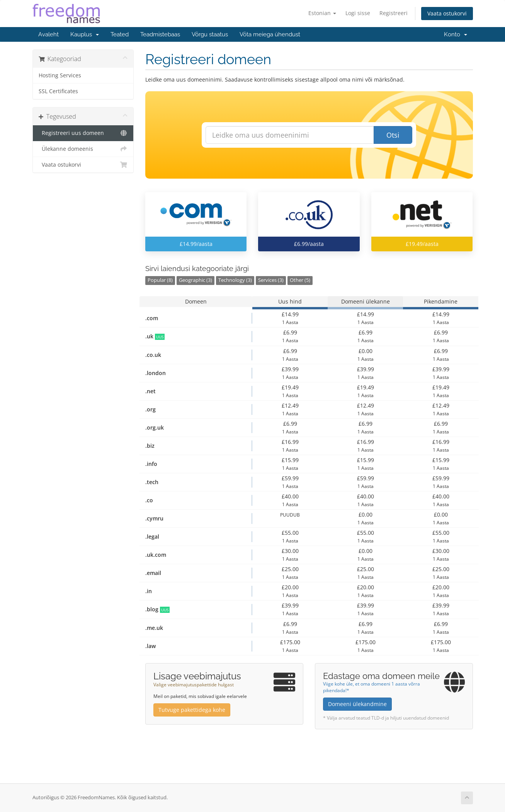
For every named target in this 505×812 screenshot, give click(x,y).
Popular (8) (160, 280)
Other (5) (300, 280)
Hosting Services (60, 75)
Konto (456, 34)
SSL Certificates (58, 91)
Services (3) (271, 280)
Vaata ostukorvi (447, 13)
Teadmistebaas (160, 34)
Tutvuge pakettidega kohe (192, 710)
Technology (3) (235, 280)
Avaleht (48, 34)
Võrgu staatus (210, 34)
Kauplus (85, 34)
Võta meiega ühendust (270, 34)
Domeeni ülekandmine (357, 704)
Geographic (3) (196, 280)
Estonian (322, 13)
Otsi (393, 135)
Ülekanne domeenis (83, 149)
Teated (120, 34)
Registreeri (394, 13)
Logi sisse (358, 13)
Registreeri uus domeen (83, 133)
